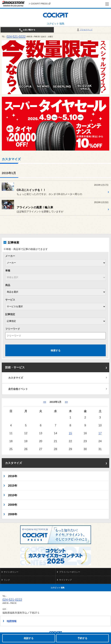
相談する (29, 638)
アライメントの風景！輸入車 (35, 207)
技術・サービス (15, 367)
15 (70, 433)
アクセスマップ (84, 30)
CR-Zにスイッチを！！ (31, 190)
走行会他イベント (18, 389)
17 (100, 433)
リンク (7, 580)
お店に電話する (27, 30)
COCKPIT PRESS (41, 4)
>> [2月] (66, 402)
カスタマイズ (16, 378)
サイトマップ (65, 580)
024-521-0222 (16, 37)
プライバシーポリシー (70, 572)
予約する (82, 638)
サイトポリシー (11, 572)
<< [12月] (45, 402)
